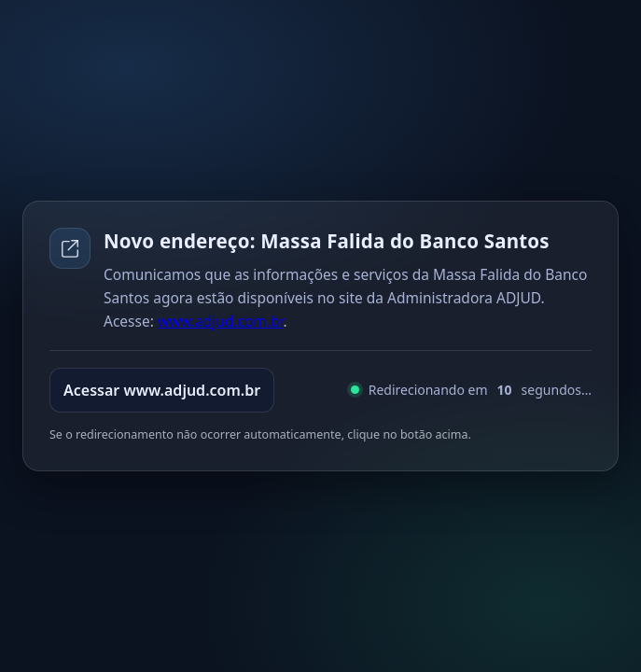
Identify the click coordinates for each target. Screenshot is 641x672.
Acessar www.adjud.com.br (162, 390)
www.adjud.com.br (221, 321)
